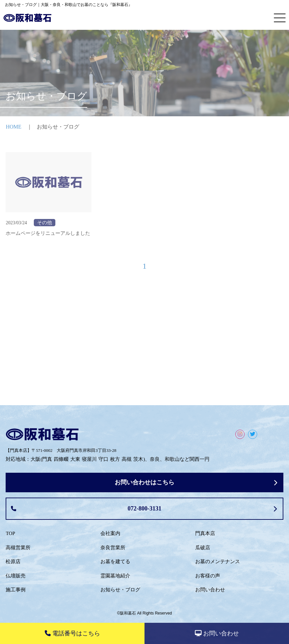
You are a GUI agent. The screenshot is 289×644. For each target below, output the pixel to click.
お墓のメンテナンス (218, 562)
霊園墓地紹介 (115, 576)
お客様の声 (208, 576)
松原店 (13, 562)
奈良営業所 (113, 548)
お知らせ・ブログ (120, 590)
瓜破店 (203, 548)
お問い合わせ (210, 590)
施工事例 (16, 590)
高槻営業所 (18, 548)
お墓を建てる (115, 562)
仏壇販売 (16, 576)
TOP (10, 533)
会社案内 (110, 533)
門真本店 (205, 533)
